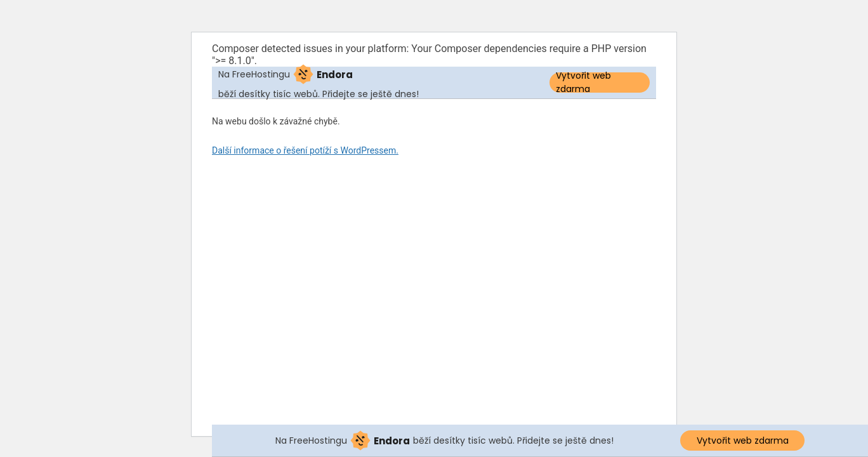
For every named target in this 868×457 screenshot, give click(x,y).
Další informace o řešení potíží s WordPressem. (305, 150)
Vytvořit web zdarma (583, 83)
